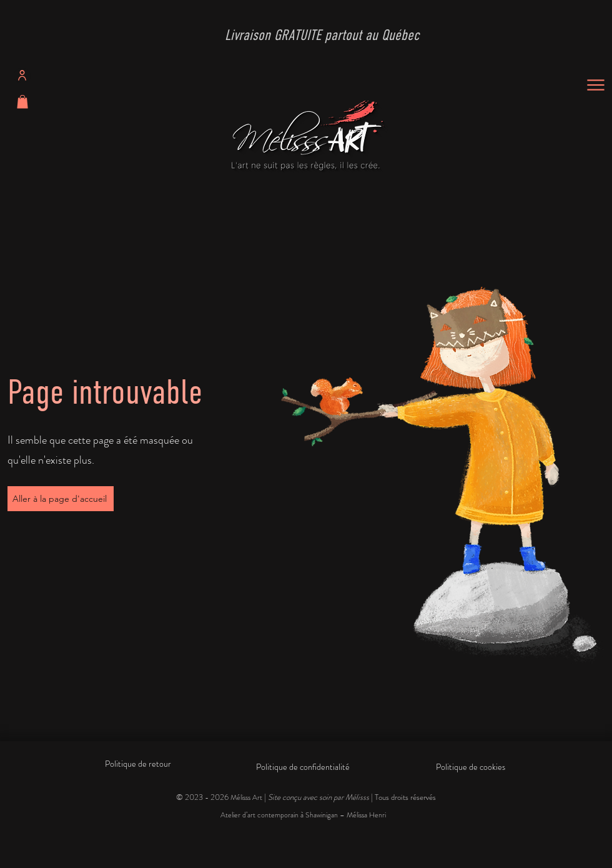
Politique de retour (138, 764)
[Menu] (595, 85)
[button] (22, 102)
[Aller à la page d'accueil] (61, 499)
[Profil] (22, 76)
